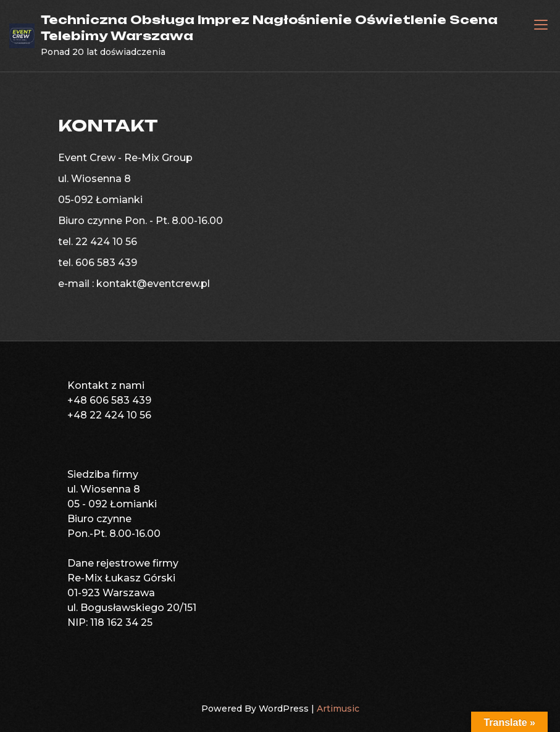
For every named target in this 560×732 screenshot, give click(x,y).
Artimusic (338, 709)
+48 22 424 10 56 (109, 415)
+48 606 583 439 (109, 400)
